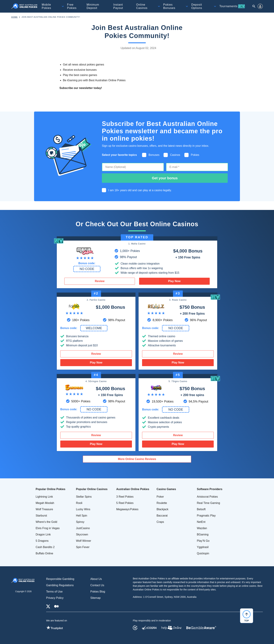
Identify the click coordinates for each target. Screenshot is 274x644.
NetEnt (201, 522)
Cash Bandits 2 (45, 547)
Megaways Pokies (127, 509)
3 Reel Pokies (125, 497)
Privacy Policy (55, 598)
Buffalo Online (44, 553)
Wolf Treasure (44, 509)
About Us (96, 579)
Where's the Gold (46, 522)
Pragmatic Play (206, 516)
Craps (160, 522)
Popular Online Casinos (92, 489)
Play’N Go (203, 541)
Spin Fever (83, 547)
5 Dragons (42, 541)
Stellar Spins (84, 497)
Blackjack (163, 509)
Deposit (197, 6)
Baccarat (162, 516)
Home (14, 17)
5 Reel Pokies (125, 503)
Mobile (46, 6)
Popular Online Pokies (51, 489)
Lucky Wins (83, 509)
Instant (118, 6)
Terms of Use (54, 592)
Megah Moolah (45, 503)
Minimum (93, 6)
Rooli (79, 503)
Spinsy (80, 522)
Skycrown (82, 534)
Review (100, 281)
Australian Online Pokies (133, 489)
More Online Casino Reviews (137, 459)
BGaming (203, 534)
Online (142, 6)
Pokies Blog (98, 592)
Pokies (169, 6)
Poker (160, 497)
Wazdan (202, 528)
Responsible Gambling (60, 579)
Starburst (41, 516)
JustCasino (83, 528)
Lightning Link (44, 497)
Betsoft (201, 509)
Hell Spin (82, 516)
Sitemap (95, 598)
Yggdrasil (203, 547)
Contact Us (97, 585)
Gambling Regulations (60, 585)
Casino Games (166, 489)
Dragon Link (43, 534)
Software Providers (210, 489)
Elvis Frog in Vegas (48, 528)
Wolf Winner (84, 541)
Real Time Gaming (209, 503)
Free (72, 6)
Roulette (162, 503)
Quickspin (203, 553)
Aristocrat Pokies (207, 497)
